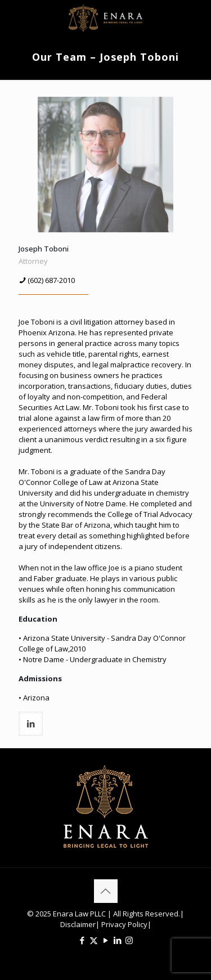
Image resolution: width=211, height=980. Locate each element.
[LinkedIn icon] (117, 940)
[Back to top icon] (106, 891)
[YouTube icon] (105, 940)
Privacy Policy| (125, 924)
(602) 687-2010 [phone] (51, 280)
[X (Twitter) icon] (94, 940)
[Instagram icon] (129, 940)
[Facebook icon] (82, 940)
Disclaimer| (80, 924)
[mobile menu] (196, 17)
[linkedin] (31, 724)
